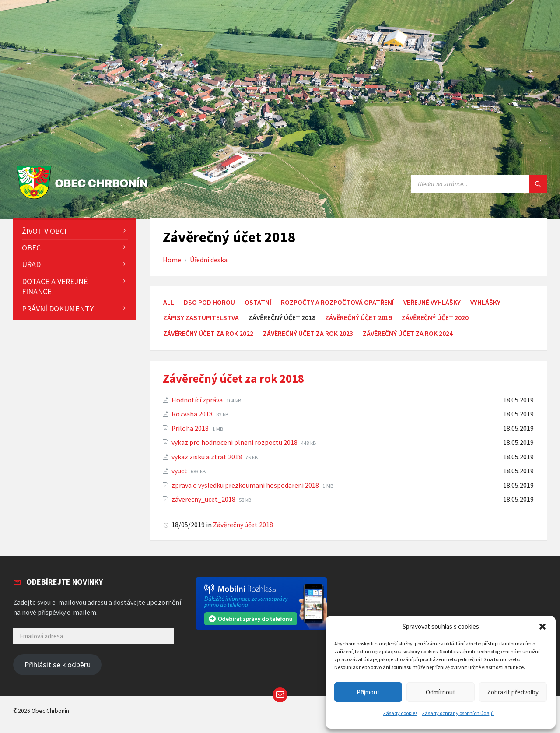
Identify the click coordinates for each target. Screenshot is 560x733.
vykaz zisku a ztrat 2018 (207, 457)
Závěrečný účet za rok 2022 (208, 333)
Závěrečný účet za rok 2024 (408, 333)
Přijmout (368, 692)
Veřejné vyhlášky (432, 302)
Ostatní (258, 302)
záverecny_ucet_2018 (204, 499)
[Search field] (479, 184)
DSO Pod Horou (209, 302)
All (169, 302)
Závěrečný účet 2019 (359, 318)
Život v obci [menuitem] (44, 231)
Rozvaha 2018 (193, 414)
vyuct (180, 471)
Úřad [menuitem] (31, 264)
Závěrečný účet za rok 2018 (233, 378)
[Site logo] (84, 199)
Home (172, 260)
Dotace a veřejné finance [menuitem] (55, 286)
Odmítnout (441, 692)
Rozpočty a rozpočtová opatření (337, 302)
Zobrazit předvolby (513, 692)
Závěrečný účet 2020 (435, 318)
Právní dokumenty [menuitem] (58, 308)
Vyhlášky (485, 302)
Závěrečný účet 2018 (243, 525)
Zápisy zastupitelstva (201, 318)
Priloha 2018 (191, 428)
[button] (542, 627)
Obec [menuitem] (31, 248)
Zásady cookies (400, 713)
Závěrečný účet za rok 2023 (308, 333)
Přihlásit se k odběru (58, 665)
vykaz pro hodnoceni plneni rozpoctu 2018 (235, 442)
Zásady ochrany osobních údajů (458, 713)
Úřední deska (209, 260)
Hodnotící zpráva (198, 400)
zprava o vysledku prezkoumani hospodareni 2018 (246, 485)
